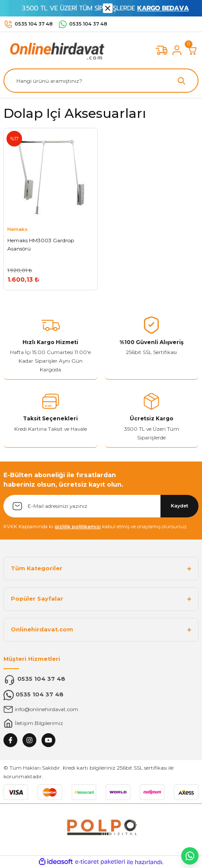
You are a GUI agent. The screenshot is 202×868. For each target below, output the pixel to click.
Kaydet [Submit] (180, 506)
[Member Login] (177, 50)
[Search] (101, 81)
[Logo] (55, 50)
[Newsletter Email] (101, 506)
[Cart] (192, 50)
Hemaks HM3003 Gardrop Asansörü (41, 245)
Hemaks (18, 229)
